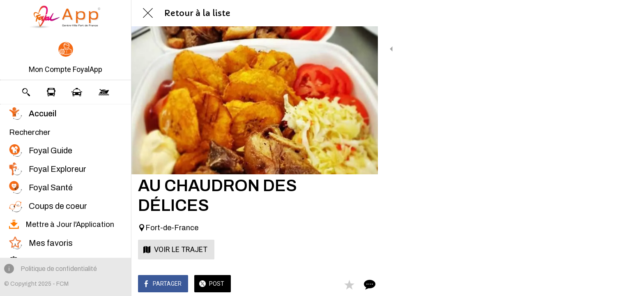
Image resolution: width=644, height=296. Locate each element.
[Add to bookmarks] (342, 284)
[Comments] (361, 284)
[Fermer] (148, 13)
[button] (66, 58)
